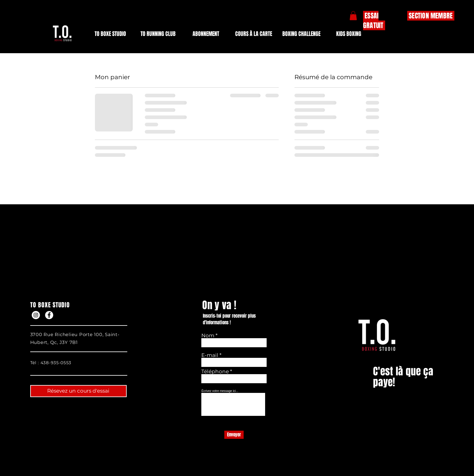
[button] (206, 34)
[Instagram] (36, 315)
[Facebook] (49, 315)
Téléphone (216, 372)
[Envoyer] (234, 435)
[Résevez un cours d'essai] (78, 391)
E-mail (210, 355)
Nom (208, 336)
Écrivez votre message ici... (220, 391)
